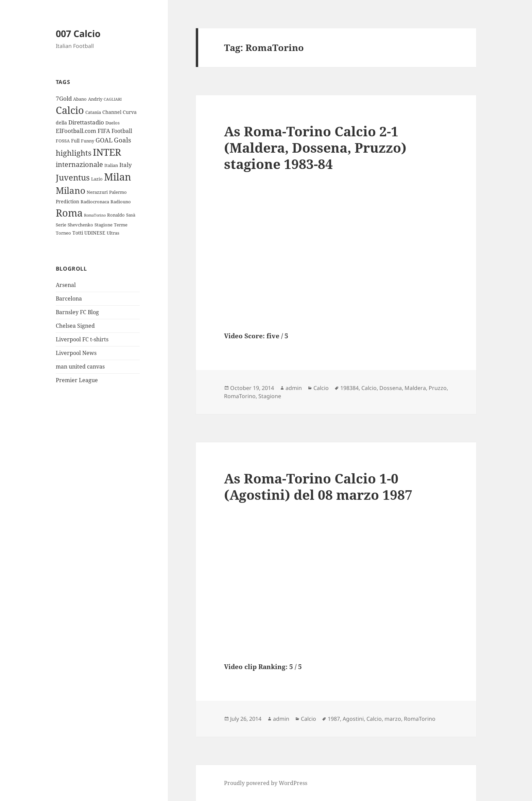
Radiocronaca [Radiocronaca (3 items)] (95, 202)
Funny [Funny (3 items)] (88, 141)
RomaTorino (240, 396)
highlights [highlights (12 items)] (74, 153)
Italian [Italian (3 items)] (111, 165)
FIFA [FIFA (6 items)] (104, 131)
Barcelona (69, 299)
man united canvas (80, 367)
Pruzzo (438, 388)
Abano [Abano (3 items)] (80, 99)
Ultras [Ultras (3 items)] (113, 233)
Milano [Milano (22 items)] (71, 190)
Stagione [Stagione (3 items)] (104, 225)
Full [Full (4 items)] (75, 141)
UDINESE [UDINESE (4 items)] (95, 233)
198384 (349, 388)
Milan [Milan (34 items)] (118, 177)
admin (294, 388)
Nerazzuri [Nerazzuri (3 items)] (97, 192)
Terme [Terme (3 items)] (121, 225)
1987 (334, 719)
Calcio (321, 388)
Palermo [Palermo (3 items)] (118, 192)
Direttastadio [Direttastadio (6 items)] (86, 122)
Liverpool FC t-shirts (82, 339)
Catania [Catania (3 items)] (93, 112)
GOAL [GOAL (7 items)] (104, 140)
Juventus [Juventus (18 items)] (73, 177)
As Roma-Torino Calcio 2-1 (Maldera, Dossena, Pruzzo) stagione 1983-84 (315, 147)
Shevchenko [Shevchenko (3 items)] (80, 225)
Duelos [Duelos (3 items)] (113, 123)
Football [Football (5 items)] (122, 131)
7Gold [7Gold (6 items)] (64, 98)
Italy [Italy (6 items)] (126, 165)
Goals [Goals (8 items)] (123, 140)
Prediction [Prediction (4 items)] (67, 201)
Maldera (415, 388)
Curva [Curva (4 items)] (130, 112)
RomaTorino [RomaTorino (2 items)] (95, 215)
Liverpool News (76, 353)
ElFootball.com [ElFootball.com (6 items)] (76, 131)
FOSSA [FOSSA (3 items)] (63, 141)
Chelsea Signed (75, 326)
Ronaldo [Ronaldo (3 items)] (116, 215)
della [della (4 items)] (61, 123)
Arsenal (66, 285)
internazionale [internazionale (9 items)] (79, 164)
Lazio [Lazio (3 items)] (97, 179)
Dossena (391, 388)
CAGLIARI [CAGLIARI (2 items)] (113, 99)
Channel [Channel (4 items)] (112, 112)
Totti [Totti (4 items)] (78, 233)
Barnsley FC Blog (77, 312)
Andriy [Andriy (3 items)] (95, 99)
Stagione (270, 396)
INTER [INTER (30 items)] (107, 152)
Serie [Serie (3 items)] (61, 225)
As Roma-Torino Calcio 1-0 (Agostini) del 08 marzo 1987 (318, 486)
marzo (393, 719)
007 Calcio (78, 33)
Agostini (353, 719)
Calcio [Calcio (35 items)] (70, 110)
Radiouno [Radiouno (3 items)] (121, 202)
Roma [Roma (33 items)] (69, 213)
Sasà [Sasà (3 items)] (131, 215)
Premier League (77, 380)
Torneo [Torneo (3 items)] (63, 233)
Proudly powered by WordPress (266, 783)
